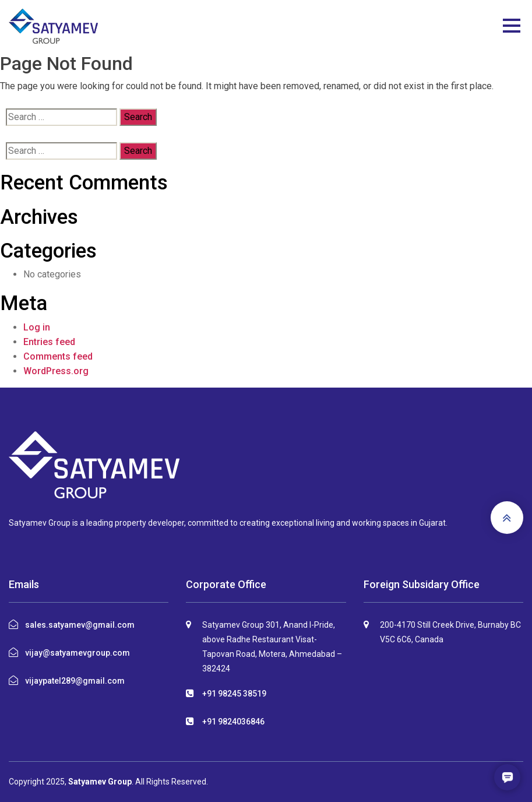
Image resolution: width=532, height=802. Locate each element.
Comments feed (58, 356)
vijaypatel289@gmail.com (75, 681)
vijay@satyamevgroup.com (77, 653)
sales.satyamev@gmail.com (80, 625)
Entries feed (49, 342)
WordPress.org (56, 371)
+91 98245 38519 (234, 694)
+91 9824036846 (233, 722)
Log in (37, 327)
